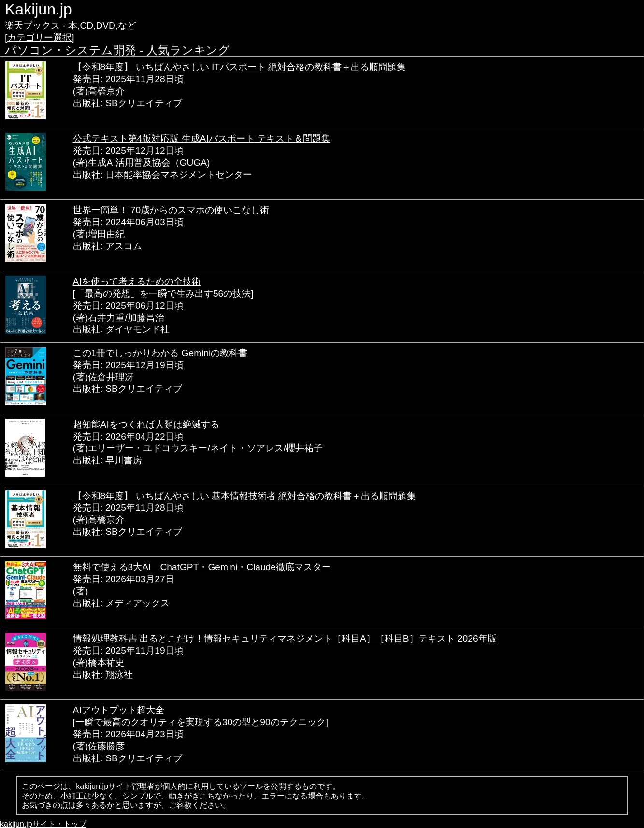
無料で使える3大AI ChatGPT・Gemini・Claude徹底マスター (202, 567)
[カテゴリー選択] (40, 37)
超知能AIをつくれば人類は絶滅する (146, 424)
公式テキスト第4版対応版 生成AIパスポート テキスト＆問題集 (202, 138)
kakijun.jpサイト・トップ (43, 824)
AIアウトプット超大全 (119, 710)
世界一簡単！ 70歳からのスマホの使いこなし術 (171, 210)
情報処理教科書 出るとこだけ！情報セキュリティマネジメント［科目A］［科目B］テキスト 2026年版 (285, 638)
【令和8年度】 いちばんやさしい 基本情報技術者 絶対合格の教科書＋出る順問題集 (245, 496)
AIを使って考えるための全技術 (137, 281)
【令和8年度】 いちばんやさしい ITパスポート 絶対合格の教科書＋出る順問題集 (240, 67)
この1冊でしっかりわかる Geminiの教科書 (160, 353)
